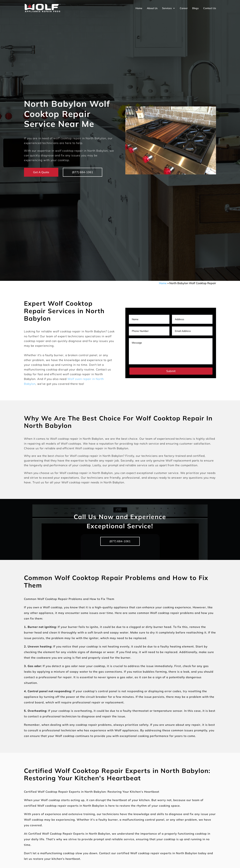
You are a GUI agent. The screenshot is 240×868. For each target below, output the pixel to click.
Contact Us (210, 8)
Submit (171, 371)
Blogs (195, 8)
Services (167, 8)
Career (184, 8)
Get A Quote (41, 172)
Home (139, 8)
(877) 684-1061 (83, 172)
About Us (152, 8)
